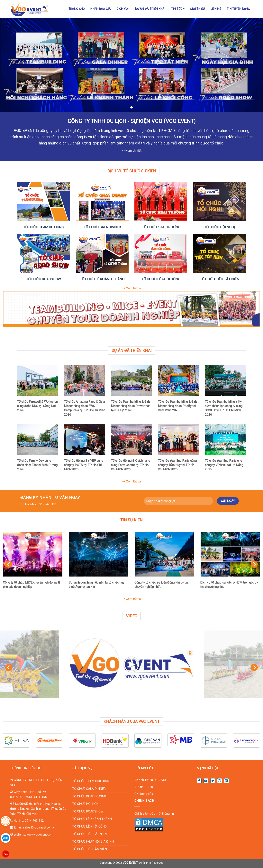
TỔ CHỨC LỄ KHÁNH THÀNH (102, 279)
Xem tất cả (131, 288)
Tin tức (177, 9)
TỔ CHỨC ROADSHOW (43, 279)
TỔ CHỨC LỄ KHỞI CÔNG (161, 279)
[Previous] (9, 564)
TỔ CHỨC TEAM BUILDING (44, 227)
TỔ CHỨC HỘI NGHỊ (220, 227)
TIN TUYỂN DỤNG (238, 9)
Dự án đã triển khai (150, 9)
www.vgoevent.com (40, 834)
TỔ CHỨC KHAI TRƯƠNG (161, 227)
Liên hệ (216, 9)
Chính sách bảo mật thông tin (154, 814)
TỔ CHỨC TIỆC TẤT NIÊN (220, 279)
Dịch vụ (122, 9)
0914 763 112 (34, 821)
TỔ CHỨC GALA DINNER (102, 227)
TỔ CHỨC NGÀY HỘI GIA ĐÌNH (93, 842)
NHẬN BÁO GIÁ (100, 9)
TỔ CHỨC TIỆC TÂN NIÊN (90, 849)
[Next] (254, 564)
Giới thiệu (197, 9)
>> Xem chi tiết (131, 151)
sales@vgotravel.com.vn (40, 827)
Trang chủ (77, 9)
